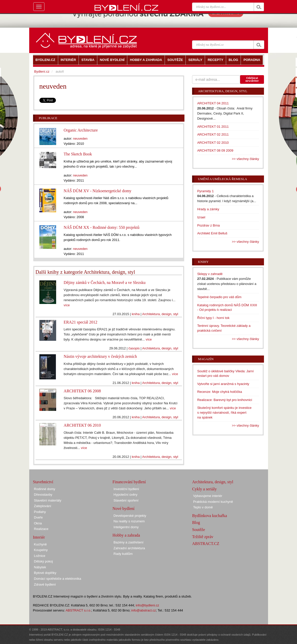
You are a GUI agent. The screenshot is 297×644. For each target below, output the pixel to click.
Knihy (203, 262)
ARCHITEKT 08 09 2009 (215, 150)
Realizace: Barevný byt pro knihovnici (225, 400)
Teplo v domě (203, 507)
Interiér (39, 537)
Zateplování (43, 506)
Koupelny (41, 550)
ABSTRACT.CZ (206, 544)
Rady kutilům (123, 554)
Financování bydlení (129, 482)
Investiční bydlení (126, 489)
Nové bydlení (124, 509)
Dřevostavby (43, 495)
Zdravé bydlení (45, 584)
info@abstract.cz (144, 610)
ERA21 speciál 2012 (81, 322)
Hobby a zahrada (126, 535)
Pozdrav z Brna (208, 225)
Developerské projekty (130, 516)
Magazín (206, 359)
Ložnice (40, 556)
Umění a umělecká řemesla (222, 179)
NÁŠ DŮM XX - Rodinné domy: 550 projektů (102, 227)
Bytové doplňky (45, 573)
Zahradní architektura (129, 548)
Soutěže (199, 530)
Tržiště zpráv (203, 537)
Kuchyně (41, 544)
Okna (38, 523)
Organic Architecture (81, 130)
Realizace (41, 529)
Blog (196, 522)
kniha (136, 314)
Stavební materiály (48, 500)
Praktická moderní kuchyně (213, 502)
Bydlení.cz (42, 71)
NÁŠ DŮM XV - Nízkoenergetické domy (98, 191)
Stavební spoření (126, 500)
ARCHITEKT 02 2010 (213, 143)
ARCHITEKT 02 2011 (213, 134)
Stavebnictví (43, 482)
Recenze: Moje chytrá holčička (220, 392)
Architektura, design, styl (160, 314)
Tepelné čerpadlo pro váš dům (219, 297)
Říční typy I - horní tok (213, 318)
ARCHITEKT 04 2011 (213, 103)
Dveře (38, 517)
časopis (134, 348)
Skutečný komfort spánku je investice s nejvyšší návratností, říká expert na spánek (224, 412)
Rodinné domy (45, 489)
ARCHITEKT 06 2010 (82, 425)
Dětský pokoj (43, 561)
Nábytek (40, 567)
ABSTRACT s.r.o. (78, 610)
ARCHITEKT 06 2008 (82, 391)
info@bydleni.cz (147, 605)
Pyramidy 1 (205, 191)
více (67, 305)
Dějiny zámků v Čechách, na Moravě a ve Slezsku (105, 283)
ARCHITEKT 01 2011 (213, 127)
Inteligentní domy (126, 527)
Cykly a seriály (204, 489)
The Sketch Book (78, 154)
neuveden (80, 139)
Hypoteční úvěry (126, 495)
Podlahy (40, 512)
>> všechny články (246, 159)
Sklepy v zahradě (210, 274)
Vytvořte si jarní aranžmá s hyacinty (223, 384)
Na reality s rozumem (129, 521)
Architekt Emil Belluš (212, 233)
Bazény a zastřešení (129, 542)
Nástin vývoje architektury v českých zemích (100, 356)
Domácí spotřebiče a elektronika (58, 579)
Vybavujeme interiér (208, 496)
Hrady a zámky (208, 209)
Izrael (201, 217)
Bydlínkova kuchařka (209, 516)
